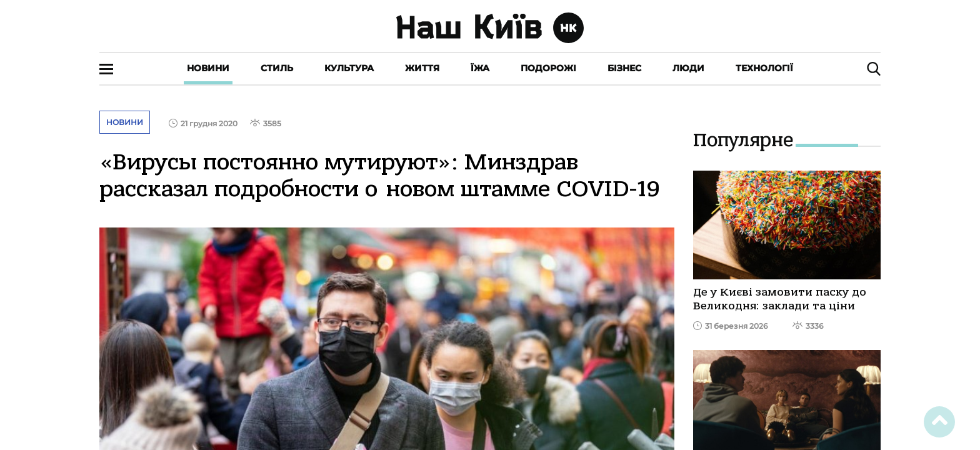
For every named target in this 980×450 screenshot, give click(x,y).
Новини (208, 68)
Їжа (480, 68)
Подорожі (548, 68)
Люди (688, 68)
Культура (349, 68)
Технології (764, 68)
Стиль (277, 68)
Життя (422, 68)
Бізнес (624, 68)
